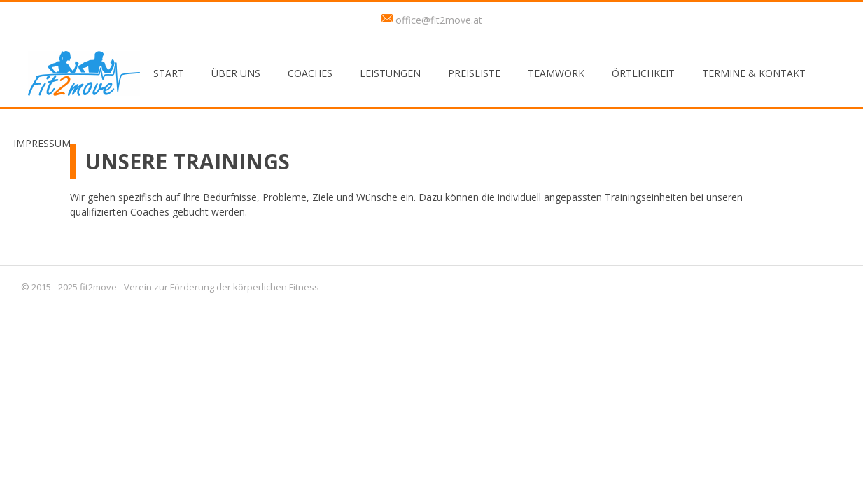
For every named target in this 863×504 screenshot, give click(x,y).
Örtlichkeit (643, 73)
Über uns (236, 73)
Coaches (310, 73)
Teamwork (556, 73)
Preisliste (474, 73)
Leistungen (390, 73)
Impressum (42, 143)
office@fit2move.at (439, 20)
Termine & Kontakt (754, 73)
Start (169, 73)
